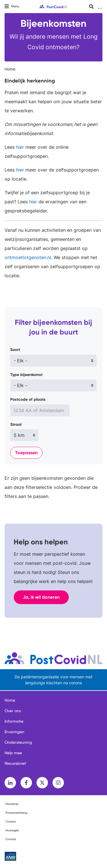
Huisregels (12, 830)
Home (10, 69)
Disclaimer (12, 804)
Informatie (14, 722)
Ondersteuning (18, 743)
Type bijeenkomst (26, 375)
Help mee (13, 753)
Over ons (13, 711)
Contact (11, 839)
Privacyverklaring (16, 813)
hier (19, 147)
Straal (16, 424)
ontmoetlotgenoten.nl (28, 257)
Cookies (11, 822)
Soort (15, 350)
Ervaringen (14, 732)
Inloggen (100, 8)
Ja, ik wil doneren (41, 597)
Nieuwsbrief (15, 764)
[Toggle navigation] (12, 6)
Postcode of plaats (28, 399)
